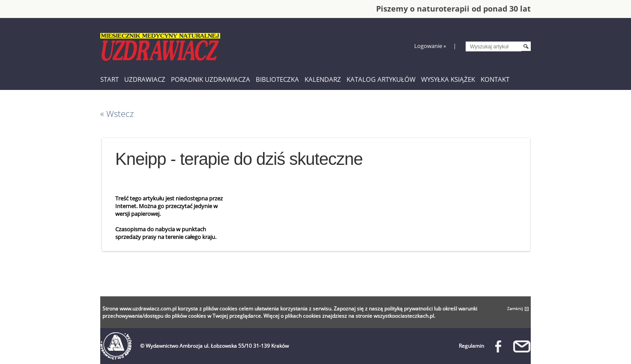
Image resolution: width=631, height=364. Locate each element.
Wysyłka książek (448, 79)
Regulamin (471, 346)
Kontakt (495, 79)
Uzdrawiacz (145, 79)
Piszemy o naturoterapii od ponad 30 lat (453, 9)
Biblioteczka (277, 79)
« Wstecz (117, 114)
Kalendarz (323, 79)
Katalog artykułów (381, 79)
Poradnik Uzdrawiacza (211, 79)
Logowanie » (430, 46)
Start (109, 79)
